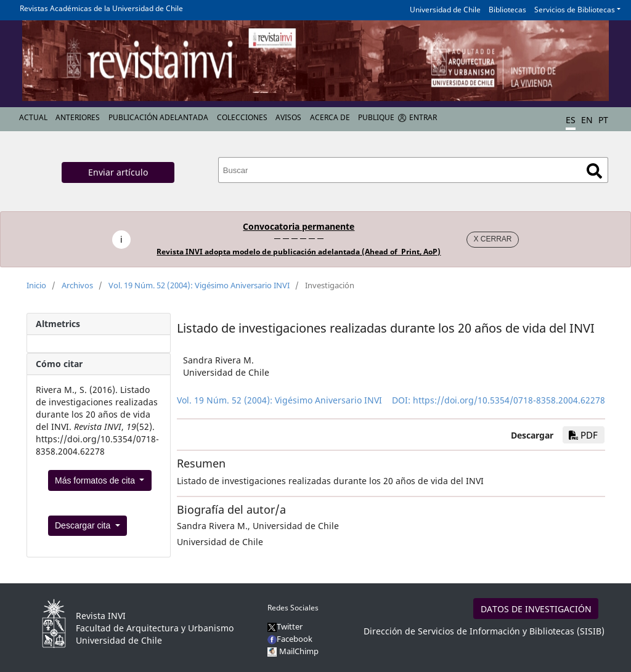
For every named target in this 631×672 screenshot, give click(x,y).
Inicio (36, 285)
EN (587, 120)
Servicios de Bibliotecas (575, 10)
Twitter (285, 626)
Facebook (290, 639)
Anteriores (78, 117)
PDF (583, 435)
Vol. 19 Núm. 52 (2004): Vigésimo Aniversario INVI (199, 285)
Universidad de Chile (445, 10)
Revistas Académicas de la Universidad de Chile (101, 8)
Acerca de (330, 117)
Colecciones (242, 117)
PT (603, 120)
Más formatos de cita (96, 480)
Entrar (423, 117)
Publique (376, 117)
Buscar (594, 171)
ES (571, 120)
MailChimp (299, 651)
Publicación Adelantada (158, 117)
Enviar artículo (118, 172)
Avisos (288, 117)
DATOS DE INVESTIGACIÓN (536, 609)
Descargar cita (84, 525)
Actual (33, 117)
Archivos (77, 285)
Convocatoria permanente (299, 226)
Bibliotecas (507, 10)
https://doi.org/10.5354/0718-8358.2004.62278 (509, 400)
